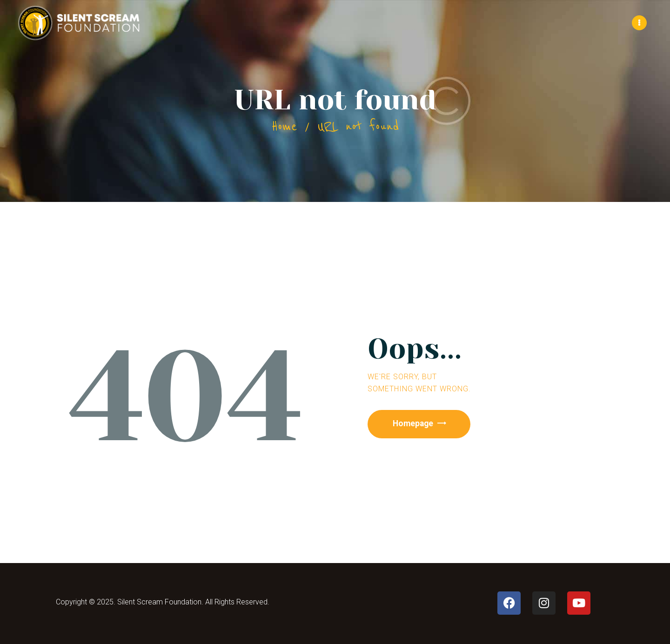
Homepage (415, 423)
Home (284, 126)
